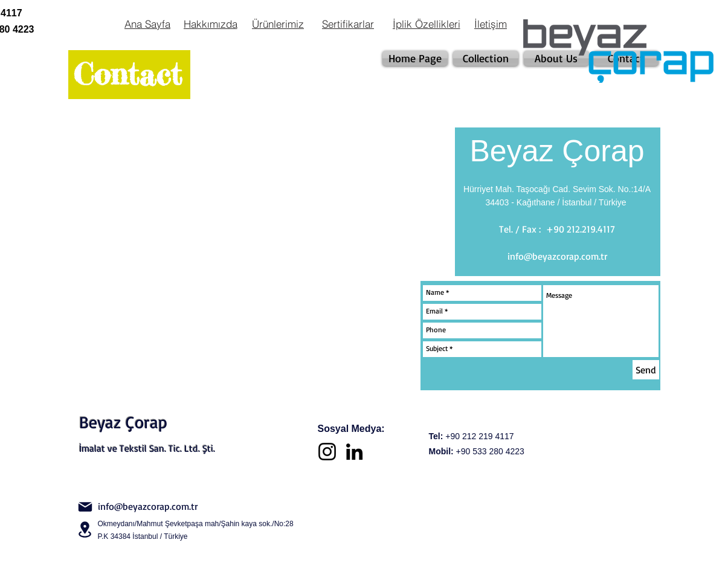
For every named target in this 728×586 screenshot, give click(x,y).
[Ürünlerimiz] (278, 24)
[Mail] (85, 507)
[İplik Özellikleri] (427, 24)
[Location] (85, 530)
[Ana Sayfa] (148, 24)
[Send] (646, 370)
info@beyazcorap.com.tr (557, 256)
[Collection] (486, 58)
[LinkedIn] (354, 452)
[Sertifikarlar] (348, 24)
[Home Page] (415, 58)
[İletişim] (491, 24)
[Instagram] (327, 452)
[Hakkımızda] (211, 24)
